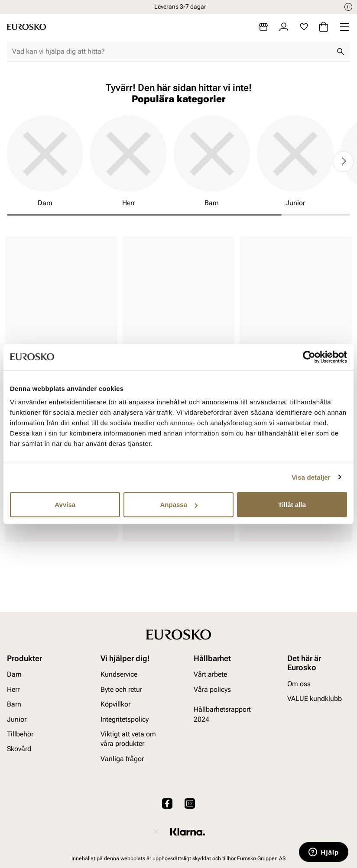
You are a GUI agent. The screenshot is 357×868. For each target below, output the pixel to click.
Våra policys (212, 689)
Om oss (299, 684)
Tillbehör (20, 734)
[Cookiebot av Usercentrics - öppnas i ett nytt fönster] (309, 357)
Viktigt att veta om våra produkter (128, 739)
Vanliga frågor (122, 759)
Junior (17, 719)
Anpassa (179, 505)
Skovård (19, 749)
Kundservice (119, 674)
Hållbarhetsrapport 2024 (222, 714)
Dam (14, 674)
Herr (13, 689)
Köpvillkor (115, 704)
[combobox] (172, 52)
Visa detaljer (311, 477)
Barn (14, 704)
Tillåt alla (292, 505)
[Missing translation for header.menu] (344, 27)
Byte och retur (121, 689)
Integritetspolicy (125, 719)
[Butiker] (263, 27)
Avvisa (65, 505)
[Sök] (341, 52)
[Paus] (348, 7)
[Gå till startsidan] (26, 27)
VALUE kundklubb (315, 699)
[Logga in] (284, 27)
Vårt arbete (210, 674)
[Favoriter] (304, 27)
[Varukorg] (324, 27)
